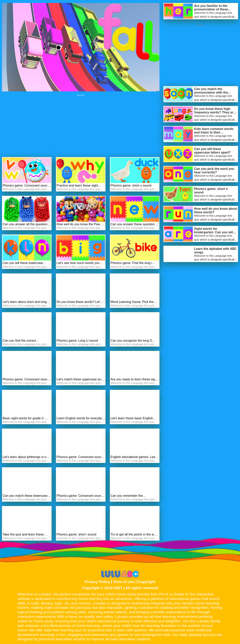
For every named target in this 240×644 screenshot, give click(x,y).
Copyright (146, 582)
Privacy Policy (97, 582)
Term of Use (124, 582)
